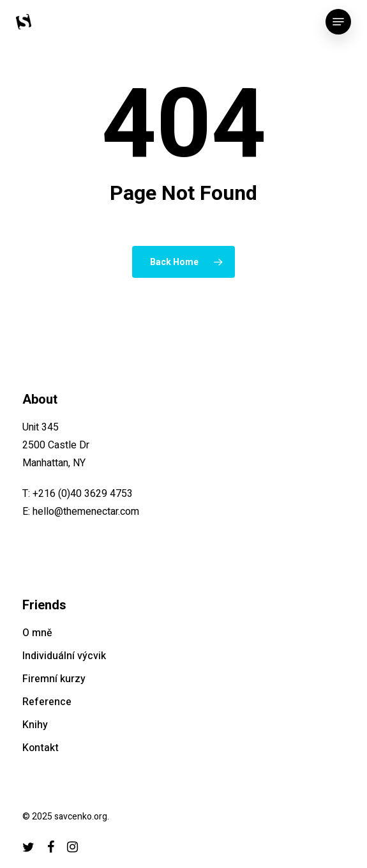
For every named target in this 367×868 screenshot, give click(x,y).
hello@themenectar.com (86, 512)
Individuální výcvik (64, 656)
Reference (47, 702)
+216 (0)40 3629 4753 (83, 494)
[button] (338, 22)
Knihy (35, 725)
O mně (37, 633)
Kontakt (41, 748)
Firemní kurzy (54, 679)
